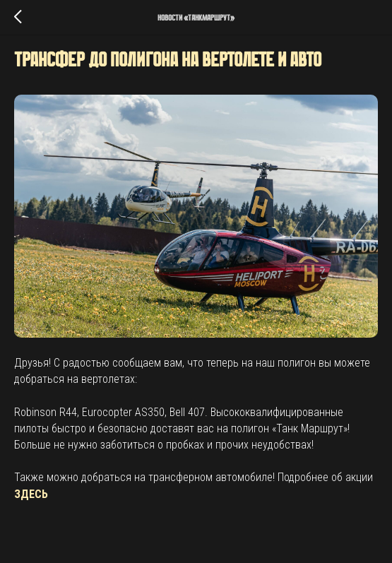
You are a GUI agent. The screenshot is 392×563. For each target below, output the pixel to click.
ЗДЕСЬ (31, 494)
